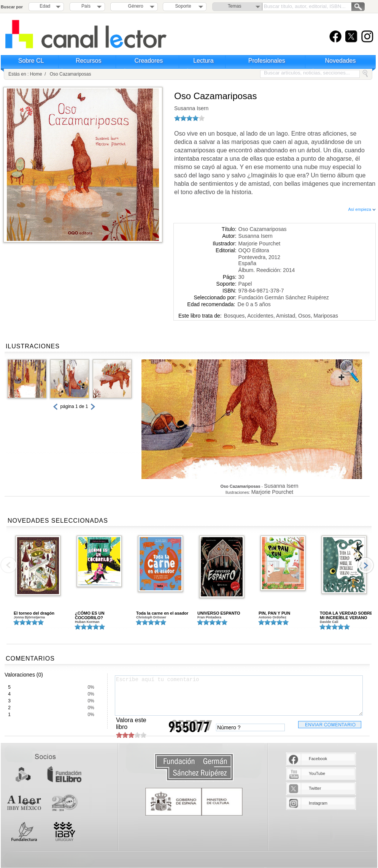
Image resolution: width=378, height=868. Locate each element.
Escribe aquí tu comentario (239, 696)
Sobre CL (31, 61)
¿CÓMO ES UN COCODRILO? (90, 615)
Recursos (89, 61)
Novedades (341, 61)
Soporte (183, 6)
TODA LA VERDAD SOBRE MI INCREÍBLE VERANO (346, 615)
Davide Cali (329, 622)
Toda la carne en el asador (162, 613)
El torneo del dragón (34, 613)
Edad (45, 6)
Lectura (203, 61)
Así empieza (362, 209)
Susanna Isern (191, 108)
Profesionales (267, 61)
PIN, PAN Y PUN (274, 613)
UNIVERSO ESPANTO (219, 613)
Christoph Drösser (151, 617)
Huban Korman (87, 622)
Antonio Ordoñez (272, 617)
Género (134, 6)
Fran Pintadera (209, 617)
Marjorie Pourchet (260, 243)
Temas (234, 6)
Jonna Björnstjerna (29, 617)
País (86, 6)
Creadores (149, 61)
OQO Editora (254, 250)
